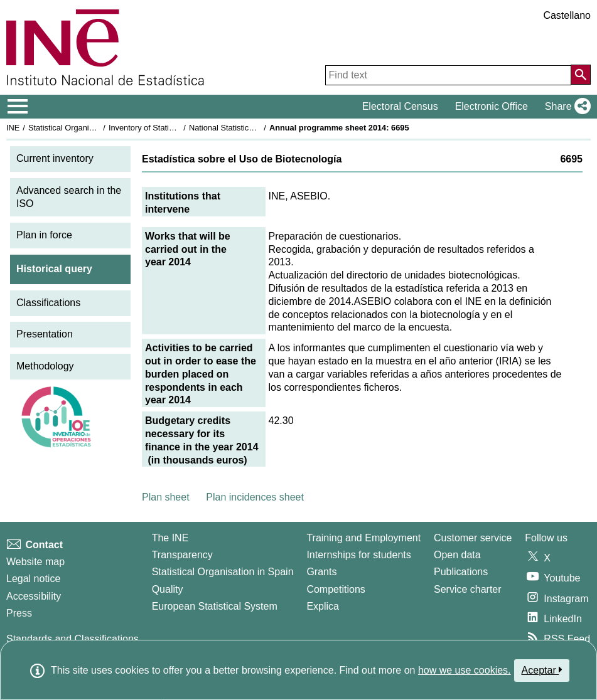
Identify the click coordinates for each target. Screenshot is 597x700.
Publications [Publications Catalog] (461, 572)
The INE (170, 538)
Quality (168, 589)
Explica (323, 606)
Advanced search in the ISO (69, 197)
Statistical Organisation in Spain (85, 128)
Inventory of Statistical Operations (169, 128)
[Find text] (448, 75)
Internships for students (358, 555)
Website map (35, 562)
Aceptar (542, 670)
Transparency (182, 555)
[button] (565, 107)
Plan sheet (166, 497)
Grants (321, 572)
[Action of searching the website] (581, 75)
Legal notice (33, 579)
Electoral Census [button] (400, 106)
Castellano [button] (567, 15)
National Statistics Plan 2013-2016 (250, 128)
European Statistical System (215, 606)
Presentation (45, 334)
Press (19, 613)
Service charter (468, 589)
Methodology (45, 366)
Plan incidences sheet (255, 497)
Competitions (336, 589)
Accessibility (34, 596)
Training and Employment (363, 538)
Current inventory (55, 158)
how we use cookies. (465, 670)
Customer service (473, 538)
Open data (457, 555)
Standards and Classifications (73, 639)
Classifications (48, 303)
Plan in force (44, 235)
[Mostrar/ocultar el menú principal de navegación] (18, 107)
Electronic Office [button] (492, 106)
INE (13, 128)
